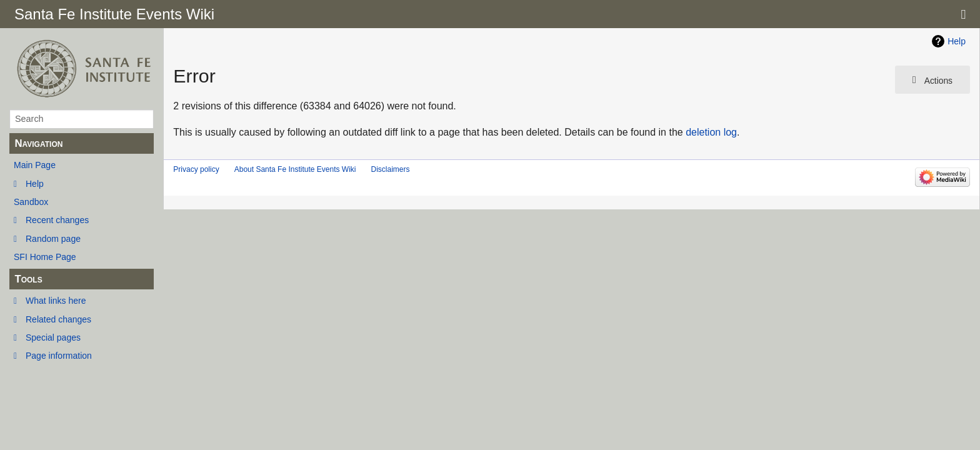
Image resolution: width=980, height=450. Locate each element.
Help (35, 184)
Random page (53, 239)
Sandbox (31, 202)
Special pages (53, 337)
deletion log (711, 132)
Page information (59, 356)
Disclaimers (390, 169)
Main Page (35, 165)
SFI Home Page (45, 257)
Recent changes (57, 220)
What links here (56, 301)
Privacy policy (196, 169)
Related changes (58, 319)
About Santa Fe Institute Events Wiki (295, 169)
